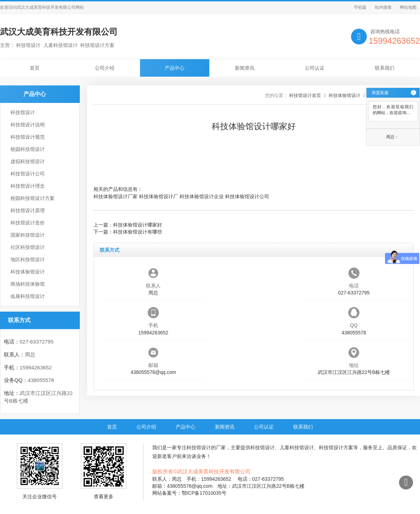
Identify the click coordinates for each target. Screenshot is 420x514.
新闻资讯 (245, 68)
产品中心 (175, 68)
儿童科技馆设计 (297, 447)
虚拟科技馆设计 (28, 161)
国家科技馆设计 (28, 235)
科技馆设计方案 (336, 447)
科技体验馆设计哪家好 (138, 225)
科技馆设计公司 (28, 174)
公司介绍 (105, 68)
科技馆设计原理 (28, 210)
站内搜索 (383, 7)
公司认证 (315, 68)
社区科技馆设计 (28, 247)
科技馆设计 (23, 112)
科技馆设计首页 (305, 95)
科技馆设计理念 (28, 186)
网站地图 (408, 7)
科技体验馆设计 (28, 272)
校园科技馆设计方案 (33, 198)
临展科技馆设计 (28, 296)
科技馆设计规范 (28, 137)
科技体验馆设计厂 (159, 196)
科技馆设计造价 (28, 223)
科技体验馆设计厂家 (115, 196)
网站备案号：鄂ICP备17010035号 (189, 493)
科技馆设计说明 (28, 125)
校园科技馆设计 (28, 149)
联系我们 (385, 68)
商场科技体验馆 (28, 284)
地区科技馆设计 (28, 259)
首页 (35, 68)
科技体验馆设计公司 (247, 196)
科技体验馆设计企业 (202, 196)
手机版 (360, 7)
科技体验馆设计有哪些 (138, 232)
